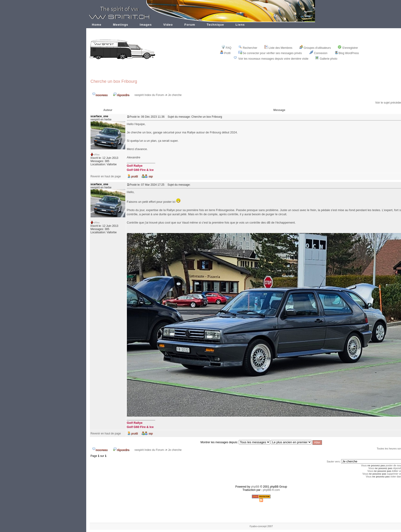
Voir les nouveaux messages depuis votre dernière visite (273, 59)
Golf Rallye (135, 166)
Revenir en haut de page (106, 176)
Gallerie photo (329, 59)
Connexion (318, 53)
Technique (215, 25)
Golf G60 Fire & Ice (140, 170)
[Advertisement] (261, 72)
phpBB (255, 487)
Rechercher (248, 48)
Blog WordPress (347, 53)
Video (168, 25)
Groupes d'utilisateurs (315, 48)
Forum (190, 25)
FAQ (226, 48)
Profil (225, 53)
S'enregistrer (348, 48)
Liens (240, 25)
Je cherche (175, 95)
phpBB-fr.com (271, 490)
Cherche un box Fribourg (114, 81)
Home (97, 25)
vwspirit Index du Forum (149, 95)
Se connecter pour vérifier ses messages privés (270, 53)
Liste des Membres (278, 48)
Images (146, 25)
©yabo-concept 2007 (261, 526)
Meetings (121, 25)
